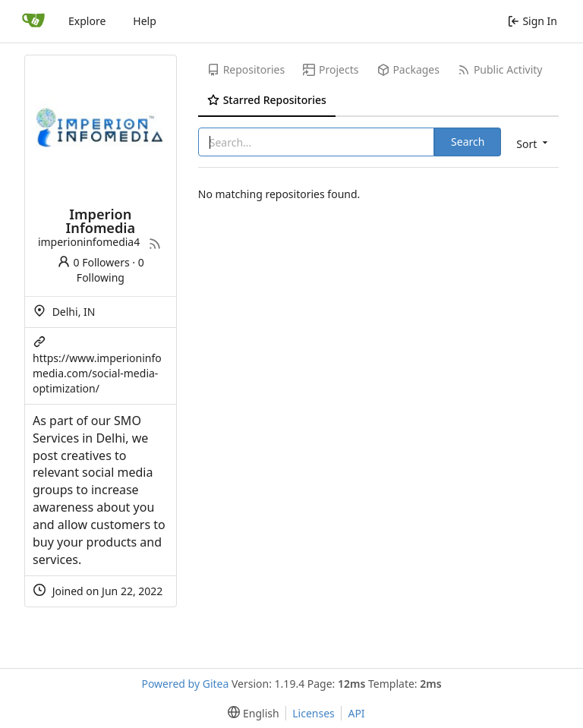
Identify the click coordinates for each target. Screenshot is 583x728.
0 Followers (93, 262)
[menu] (531, 143)
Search (468, 142)
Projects (331, 69)
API (356, 713)
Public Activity (500, 69)
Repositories (246, 69)
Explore (87, 21)
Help (145, 21)
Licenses (314, 713)
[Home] (33, 21)
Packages (408, 69)
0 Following (110, 270)
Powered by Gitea (185, 684)
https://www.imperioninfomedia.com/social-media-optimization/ (97, 373)
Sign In (533, 21)
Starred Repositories (267, 100)
